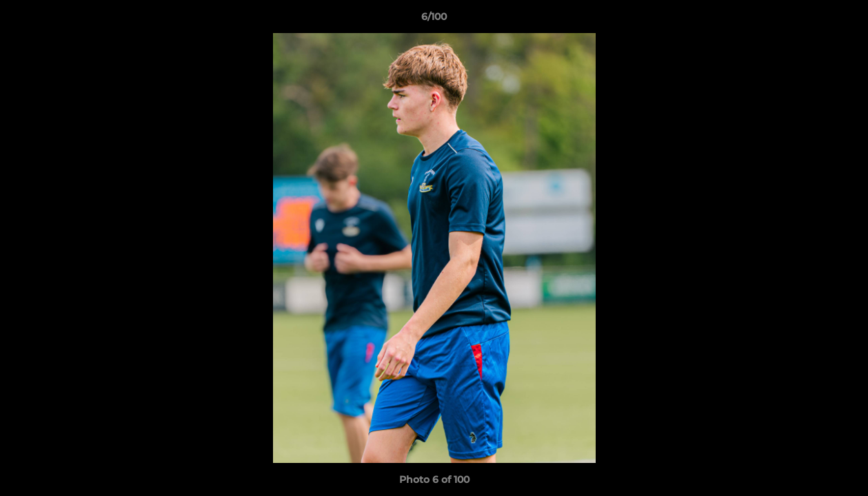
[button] (843, 20)
